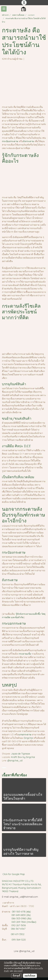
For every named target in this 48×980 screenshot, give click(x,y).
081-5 (15, 912)
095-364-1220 (19, 940)
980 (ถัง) (27, 918)
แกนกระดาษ (25, 734)
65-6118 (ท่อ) (24, 912)
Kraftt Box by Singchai (23, 757)
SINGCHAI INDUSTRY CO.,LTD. (18, 881)
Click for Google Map (14, 874)
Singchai (29, 738)
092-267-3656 (19, 925)
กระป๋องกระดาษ (10, 141)
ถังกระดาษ (29, 141)
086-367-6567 (18, 929)
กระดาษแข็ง (25, 654)
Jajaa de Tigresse (21, 754)
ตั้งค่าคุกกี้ (16, 976)
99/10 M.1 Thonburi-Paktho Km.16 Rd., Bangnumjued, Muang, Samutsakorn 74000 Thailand (22, 888)
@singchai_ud (15, 761)
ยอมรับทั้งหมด (30, 976)
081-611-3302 (17, 934)
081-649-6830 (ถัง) (21, 915)
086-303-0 (17, 918)
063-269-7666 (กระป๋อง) (24, 922)
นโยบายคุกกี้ (18, 971)
